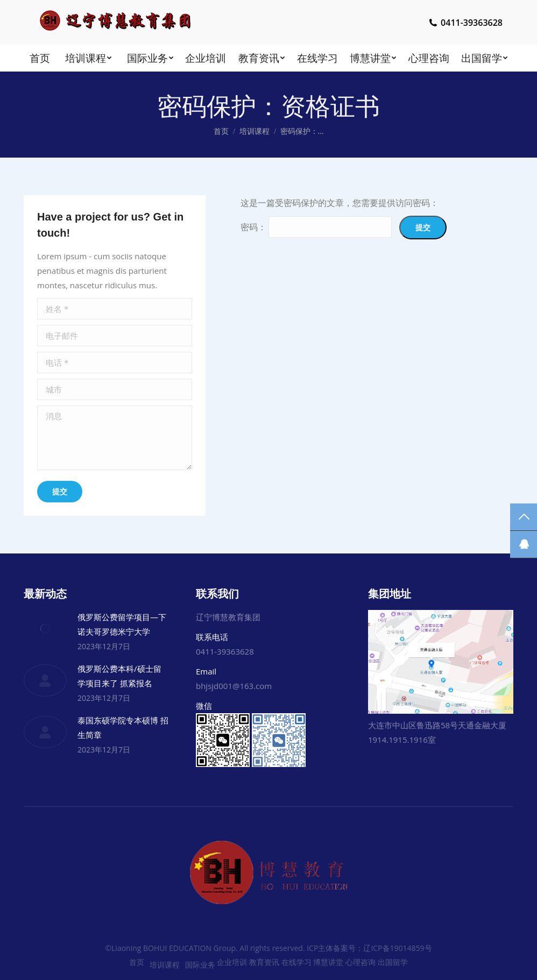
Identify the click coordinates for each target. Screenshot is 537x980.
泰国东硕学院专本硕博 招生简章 (123, 727)
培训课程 (255, 131)
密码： (316, 227)
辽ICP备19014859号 (397, 948)
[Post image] (45, 629)
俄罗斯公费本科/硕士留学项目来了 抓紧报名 (119, 676)
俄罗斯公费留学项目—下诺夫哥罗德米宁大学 (122, 624)
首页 (221, 131)
